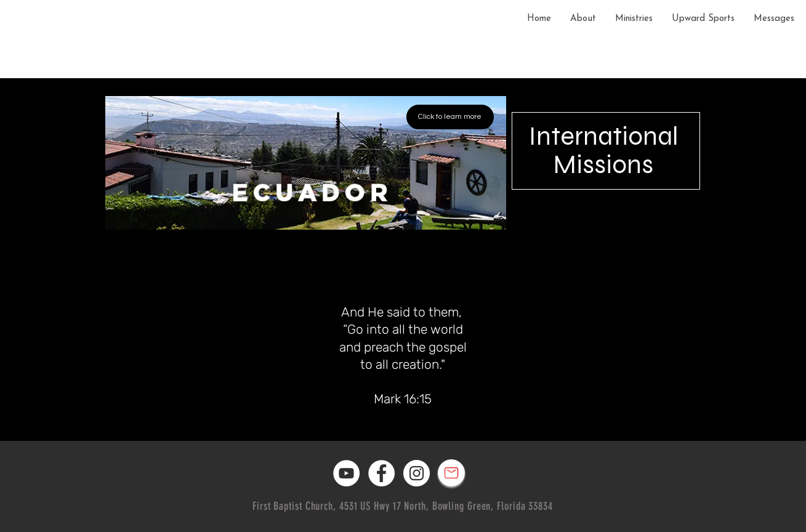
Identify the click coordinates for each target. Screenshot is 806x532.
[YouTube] (346, 473)
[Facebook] (381, 473)
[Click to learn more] (450, 117)
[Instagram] (417, 473)
